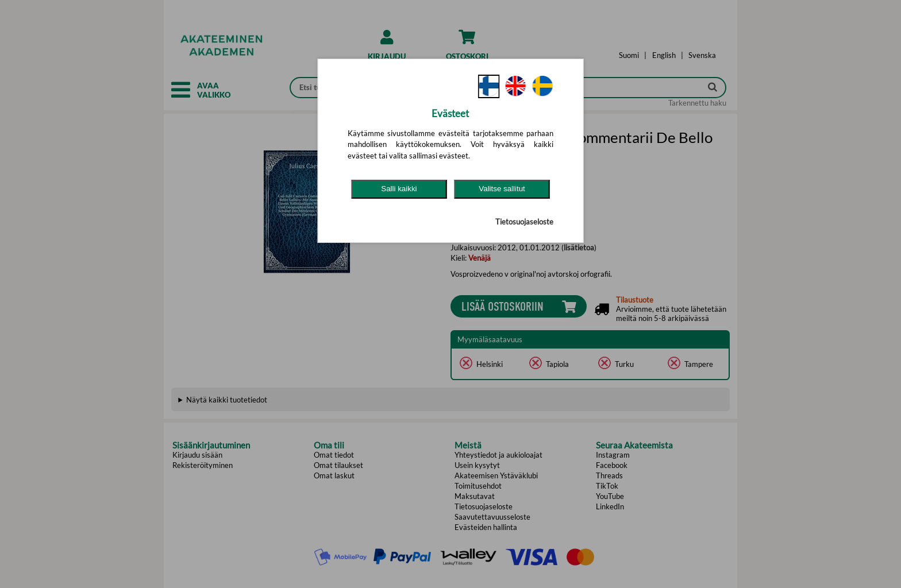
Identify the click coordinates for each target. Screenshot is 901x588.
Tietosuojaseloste (524, 222)
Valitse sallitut (502, 189)
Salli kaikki (399, 189)
